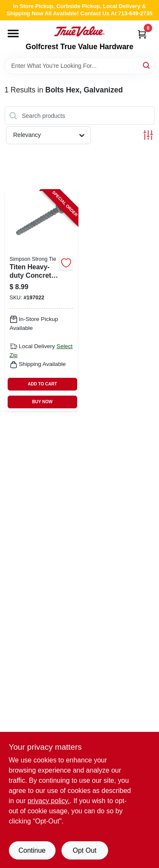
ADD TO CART (43, 384)
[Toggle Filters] (148, 135)
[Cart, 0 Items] (142, 34)
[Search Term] (80, 66)
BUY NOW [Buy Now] (42, 402)
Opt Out (84, 850)
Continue (32, 850)
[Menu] (13, 33)
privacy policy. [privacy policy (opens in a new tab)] (49, 801)
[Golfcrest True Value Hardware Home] (79, 31)
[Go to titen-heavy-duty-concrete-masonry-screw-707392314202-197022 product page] (42, 300)
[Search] (147, 65)
